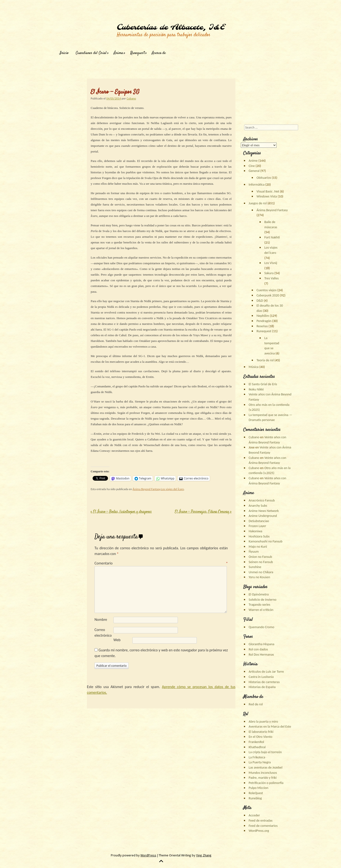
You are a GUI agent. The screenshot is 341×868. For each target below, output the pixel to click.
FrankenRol (256, 742)
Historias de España (262, 687)
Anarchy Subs (258, 506)
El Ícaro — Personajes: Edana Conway (203, 512)
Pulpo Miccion (258, 788)
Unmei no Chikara (261, 572)
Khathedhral (257, 747)
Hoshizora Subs (259, 536)
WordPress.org (259, 831)
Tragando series (259, 604)
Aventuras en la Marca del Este (270, 726)
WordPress (148, 855)
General (254, 171)
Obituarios (264, 178)
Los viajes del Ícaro (173, 489)
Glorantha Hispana (261, 644)
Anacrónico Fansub (262, 500)
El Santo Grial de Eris (263, 384)
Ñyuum (254, 551)
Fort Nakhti (272, 237)
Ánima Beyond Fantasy (146, 489)
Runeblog (255, 798)
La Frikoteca (257, 757)
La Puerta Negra (260, 762)
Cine (252, 166)
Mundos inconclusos (263, 773)
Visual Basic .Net (268, 191)
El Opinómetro (259, 594)
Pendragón (264, 321)
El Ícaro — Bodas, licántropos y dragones (121, 512)
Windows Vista (267, 196)
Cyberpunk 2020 (268, 295)
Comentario (161, 563)
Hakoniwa (255, 531)
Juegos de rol (258, 203)
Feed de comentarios (263, 826)
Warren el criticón (261, 610)
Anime (253, 161)
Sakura (269, 273)
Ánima (118, 53)
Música (254, 367)
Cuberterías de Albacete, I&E (171, 27)
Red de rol (256, 704)
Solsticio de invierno (262, 600)
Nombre (101, 620)
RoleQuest (256, 793)
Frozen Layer (257, 526)
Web (117, 640)
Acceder (254, 815)
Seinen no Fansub (261, 562)
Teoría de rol (265, 360)
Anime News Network (264, 511)
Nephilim (263, 316)
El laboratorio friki (261, 732)
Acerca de (159, 53)
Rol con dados (258, 649)
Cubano (131, 98)
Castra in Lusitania (261, 677)
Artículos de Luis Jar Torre (266, 671)
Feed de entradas (261, 820)
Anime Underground (263, 516)
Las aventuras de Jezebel (265, 767)
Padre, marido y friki (263, 778)
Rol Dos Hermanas (261, 654)
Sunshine (255, 567)
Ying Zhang (204, 855)
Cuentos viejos (267, 290)
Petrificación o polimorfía (266, 783)
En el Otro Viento (260, 737)
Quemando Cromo (261, 627)
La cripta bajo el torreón (265, 752)
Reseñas (262, 326)
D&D (260, 300)
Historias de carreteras (264, 682)
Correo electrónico (103, 633)
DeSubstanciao (259, 521)
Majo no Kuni (258, 546)
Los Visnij (271, 263)
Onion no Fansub (260, 557)
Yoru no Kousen (259, 577)
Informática (257, 184)
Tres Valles (271, 278)
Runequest (137, 53)
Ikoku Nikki (256, 389)
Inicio (64, 53)
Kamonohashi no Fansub (265, 541)
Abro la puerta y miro (263, 721)
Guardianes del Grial (91, 53)
